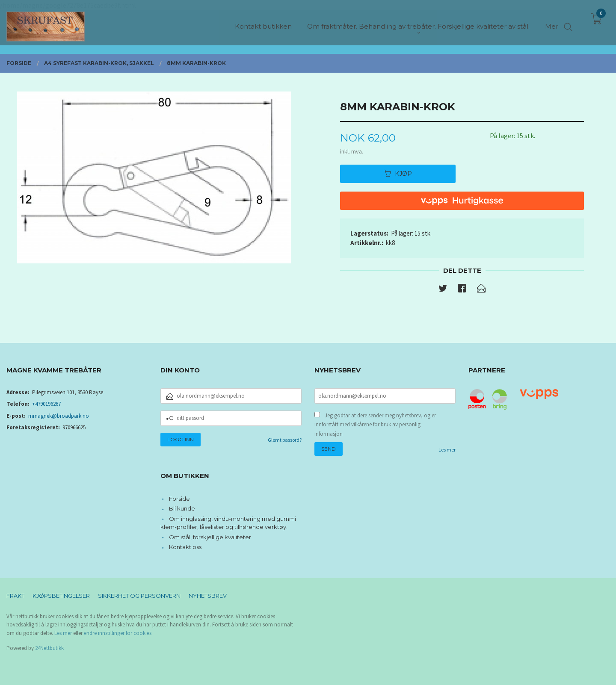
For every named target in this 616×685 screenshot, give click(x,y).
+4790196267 (46, 404)
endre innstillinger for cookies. (118, 633)
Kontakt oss (185, 547)
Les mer (447, 450)
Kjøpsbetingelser (61, 596)
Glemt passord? (285, 440)
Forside (179, 499)
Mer (552, 22)
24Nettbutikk (49, 648)
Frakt (15, 596)
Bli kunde (182, 508)
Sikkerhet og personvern (139, 596)
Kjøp (398, 174)
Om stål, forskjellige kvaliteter (210, 537)
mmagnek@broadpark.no (59, 416)
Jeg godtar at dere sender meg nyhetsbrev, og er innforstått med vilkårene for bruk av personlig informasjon (375, 425)
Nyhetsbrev (208, 596)
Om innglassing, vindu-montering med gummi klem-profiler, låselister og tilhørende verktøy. (228, 523)
